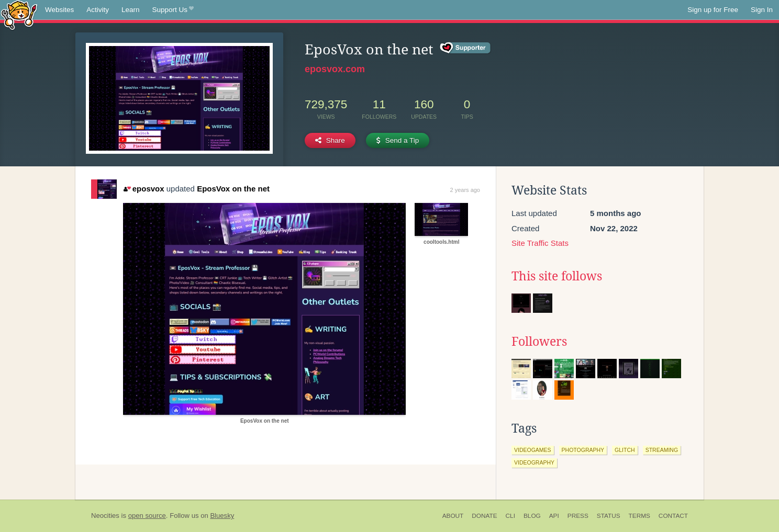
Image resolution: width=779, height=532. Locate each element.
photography (583, 450)
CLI (510, 516)
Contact (673, 516)
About (453, 516)
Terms (639, 516)
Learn (131, 10)
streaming (662, 450)
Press (578, 516)
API (554, 516)
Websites (59, 10)
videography (534, 462)
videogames (533, 450)
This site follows (557, 276)
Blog (532, 516)
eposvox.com (335, 69)
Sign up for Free (713, 10)
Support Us (173, 10)
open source (147, 516)
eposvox (144, 189)
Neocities (105, 516)
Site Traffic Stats (540, 243)
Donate (484, 516)
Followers (539, 342)
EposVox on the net (233, 189)
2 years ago (465, 190)
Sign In (762, 10)
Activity (98, 10)
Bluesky (222, 516)
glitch (625, 450)
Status (609, 516)
